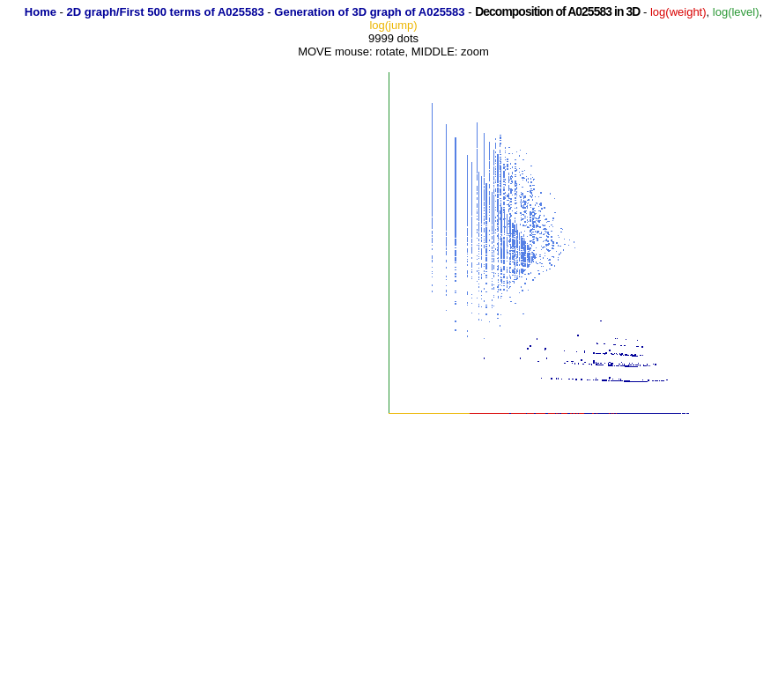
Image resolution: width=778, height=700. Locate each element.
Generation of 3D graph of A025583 (369, 12)
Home (41, 12)
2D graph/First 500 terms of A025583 (166, 12)
